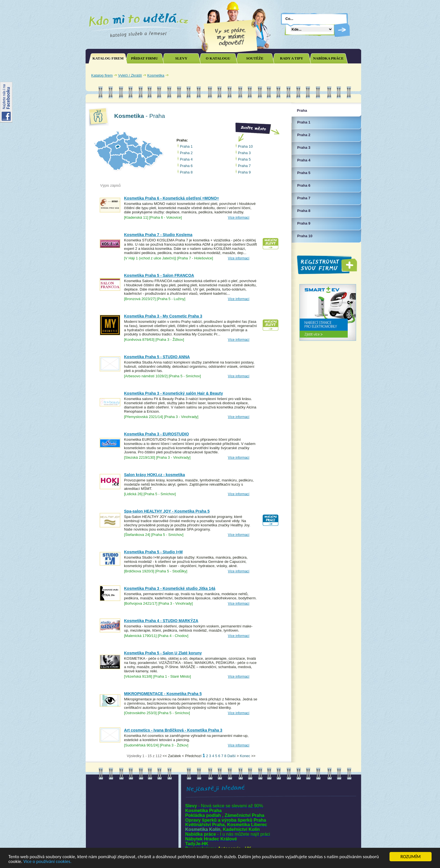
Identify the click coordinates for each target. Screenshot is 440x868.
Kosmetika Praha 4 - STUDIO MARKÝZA (161, 621)
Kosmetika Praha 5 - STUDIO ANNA (157, 357)
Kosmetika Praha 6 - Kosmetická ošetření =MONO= (171, 198)
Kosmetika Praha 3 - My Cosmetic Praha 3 (163, 316)
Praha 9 (244, 172)
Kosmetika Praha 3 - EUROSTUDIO (156, 434)
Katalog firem (102, 75)
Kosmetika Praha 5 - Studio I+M (153, 552)
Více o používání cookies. (47, 862)
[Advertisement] (293, 75)
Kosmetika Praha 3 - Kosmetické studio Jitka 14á (170, 588)
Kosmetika (156, 75)
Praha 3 (244, 153)
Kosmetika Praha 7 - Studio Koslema (158, 235)
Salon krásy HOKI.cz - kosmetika (154, 475)
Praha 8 (186, 172)
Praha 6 (186, 166)
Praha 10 (245, 146)
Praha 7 (244, 166)
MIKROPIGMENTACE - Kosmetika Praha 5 (163, 694)
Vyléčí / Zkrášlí (130, 75)
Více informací (239, 218)
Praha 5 (244, 159)
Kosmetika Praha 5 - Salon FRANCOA (159, 275)
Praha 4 (186, 159)
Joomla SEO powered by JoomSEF (105, 757)
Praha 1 (186, 146)
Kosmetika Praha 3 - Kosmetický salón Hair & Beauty (173, 393)
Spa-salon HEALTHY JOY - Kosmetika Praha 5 (167, 511)
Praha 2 (186, 153)
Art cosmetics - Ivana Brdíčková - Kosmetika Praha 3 (173, 730)
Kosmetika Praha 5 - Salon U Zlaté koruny (163, 653)
